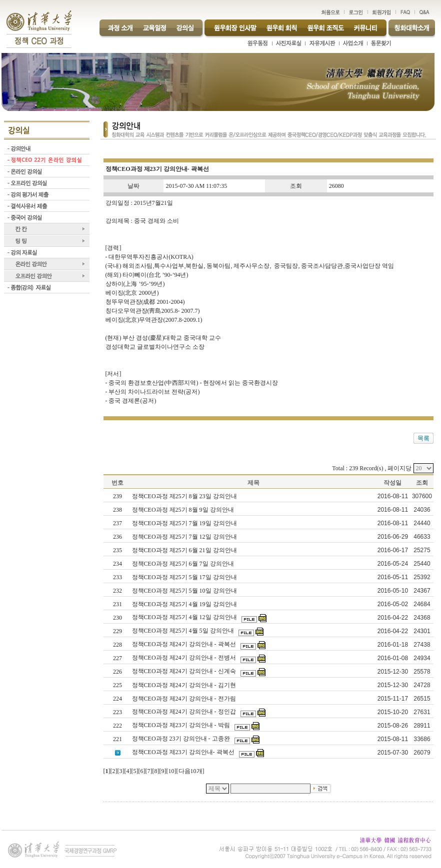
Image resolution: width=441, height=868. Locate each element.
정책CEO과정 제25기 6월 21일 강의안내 (185, 550)
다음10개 (190, 771)
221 (117, 739)
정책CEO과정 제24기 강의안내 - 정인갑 (185, 712)
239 (117, 496)
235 (117, 550)
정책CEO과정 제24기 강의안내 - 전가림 (185, 699)
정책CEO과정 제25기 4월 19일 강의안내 (185, 604)
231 (117, 604)
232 (117, 591)
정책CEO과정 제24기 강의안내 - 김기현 (185, 685)
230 (117, 618)
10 (171, 771)
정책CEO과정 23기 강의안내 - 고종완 (182, 739)
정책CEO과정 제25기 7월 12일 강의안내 (185, 537)
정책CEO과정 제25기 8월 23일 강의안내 (185, 496)
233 (117, 577)
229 (117, 631)
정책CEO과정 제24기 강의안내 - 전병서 (185, 658)
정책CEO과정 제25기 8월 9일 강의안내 (184, 510)
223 (117, 712)
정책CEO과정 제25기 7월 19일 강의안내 (185, 523)
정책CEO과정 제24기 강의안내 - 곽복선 (185, 644)
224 (117, 699)
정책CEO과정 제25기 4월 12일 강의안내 (185, 617)
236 (117, 537)
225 (117, 685)
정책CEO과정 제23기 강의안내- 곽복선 (184, 752)
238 (117, 510)
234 (117, 564)
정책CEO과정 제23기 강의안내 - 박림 (182, 725)
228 (117, 645)
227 (117, 658)
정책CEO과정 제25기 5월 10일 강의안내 (185, 591)
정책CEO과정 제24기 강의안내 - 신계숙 (185, 671)
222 (117, 726)
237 (117, 523)
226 (117, 672)
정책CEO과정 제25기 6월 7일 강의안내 (184, 564)
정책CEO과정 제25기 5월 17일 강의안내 (185, 577)
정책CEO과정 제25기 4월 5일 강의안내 (184, 631)
